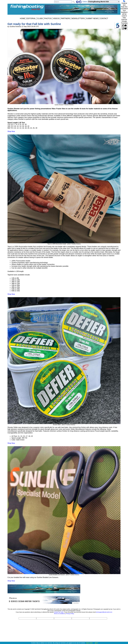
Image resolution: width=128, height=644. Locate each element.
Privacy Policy (70, 614)
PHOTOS (48, 18)
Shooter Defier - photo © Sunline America (64, 424)
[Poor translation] (124, 28)
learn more (89, 643)
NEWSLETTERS (78, 18)
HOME (23, 18)
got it (96, 643)
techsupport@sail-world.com (104, 612)
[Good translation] (124, 25)
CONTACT (104, 18)
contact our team (59, 612)
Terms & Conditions (59, 614)
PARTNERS (65, 18)
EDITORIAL (31, 18)
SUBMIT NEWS (92, 18)
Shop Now (11, 131)
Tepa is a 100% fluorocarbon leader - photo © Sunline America (64, 243)
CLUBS (40, 18)
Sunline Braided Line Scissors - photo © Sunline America (64, 574)
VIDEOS (56, 18)
